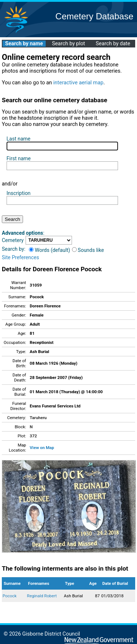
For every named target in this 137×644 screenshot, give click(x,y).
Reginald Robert (42, 596)
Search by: (14, 249)
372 (33, 436)
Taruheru (38, 418)
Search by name (24, 44)
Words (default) (50, 250)
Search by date (113, 44)
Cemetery (13, 240)
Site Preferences (20, 257)
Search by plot (68, 44)
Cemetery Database (94, 16)
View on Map (42, 448)
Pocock (9, 596)
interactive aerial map (78, 83)
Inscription (19, 193)
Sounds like (88, 250)
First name (19, 158)
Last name (18, 139)
